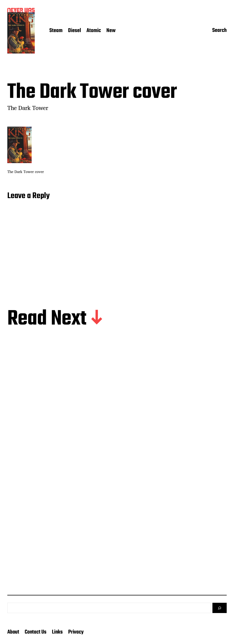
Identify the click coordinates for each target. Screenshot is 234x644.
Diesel (74, 31)
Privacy (76, 632)
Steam (56, 31)
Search (219, 31)
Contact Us (36, 632)
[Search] (220, 608)
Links (57, 632)
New (111, 31)
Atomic (94, 31)
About (13, 632)
